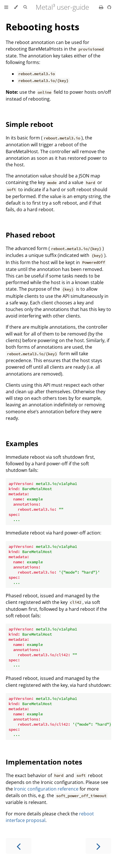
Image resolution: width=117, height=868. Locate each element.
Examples (22, 443)
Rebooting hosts (43, 27)
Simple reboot (29, 124)
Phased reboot (30, 235)
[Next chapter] (98, 846)
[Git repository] (109, 7)
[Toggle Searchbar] (25, 7)
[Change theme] (16, 7)
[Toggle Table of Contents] (6, 7)
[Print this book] (102, 7)
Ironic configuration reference (46, 789)
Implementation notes (44, 762)
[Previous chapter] (19, 846)
